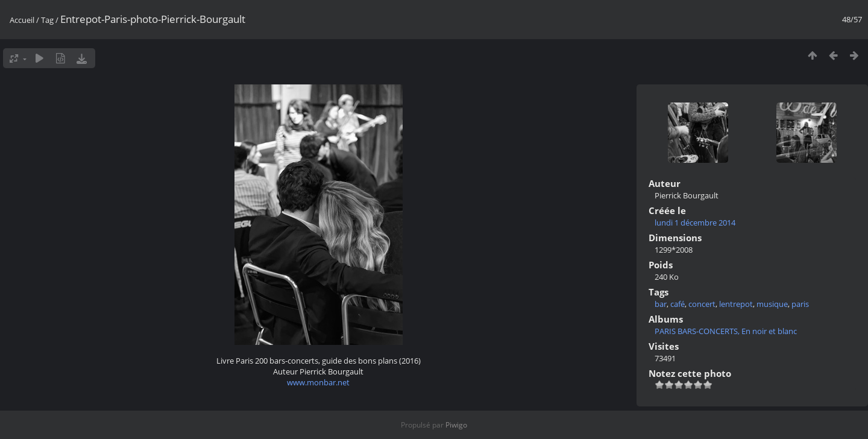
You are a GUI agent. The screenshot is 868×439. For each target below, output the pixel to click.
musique (772, 304)
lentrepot (736, 304)
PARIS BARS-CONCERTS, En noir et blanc (726, 331)
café (678, 304)
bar (661, 304)
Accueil (22, 20)
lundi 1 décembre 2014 (695, 223)
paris (800, 304)
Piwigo (456, 425)
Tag (47, 20)
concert (702, 304)
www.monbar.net (318, 382)
